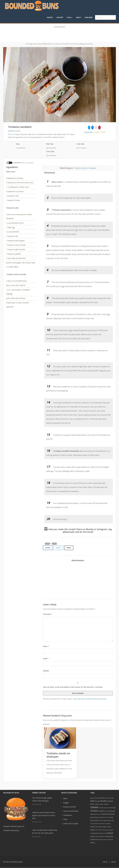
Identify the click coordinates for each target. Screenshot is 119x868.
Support (60, 17)
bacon (102, 798)
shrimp (97, 836)
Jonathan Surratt (14, 131)
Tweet (58, 548)
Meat (65, 798)
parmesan (99, 827)
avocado (97, 798)
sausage (93, 836)
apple (92, 798)
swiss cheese (103, 840)
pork (103, 132)
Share (48, 548)
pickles (93, 830)
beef (92, 801)
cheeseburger (112, 808)
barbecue (108, 798)
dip (106, 811)
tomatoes (110, 840)
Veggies (66, 803)
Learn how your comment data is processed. (90, 699)
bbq (112, 798)
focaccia (99, 814)
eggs (114, 811)
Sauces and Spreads (71, 811)
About (79, 17)
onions (93, 827)
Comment (47, 614)
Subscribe (88, 17)
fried (97, 132)
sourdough (106, 836)
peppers (105, 827)
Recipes (50, 17)
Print (69, 548)
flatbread (93, 814)
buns (92, 804)
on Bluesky (88, 529)
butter (101, 804)
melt (112, 820)
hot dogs (110, 817)
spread (93, 839)
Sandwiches (88, 132)
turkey (93, 843)
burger (96, 804)
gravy (92, 817)
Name (46, 646)
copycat (101, 811)
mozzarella (94, 824)
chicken (94, 811)
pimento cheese (101, 830)
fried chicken (110, 814)
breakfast (110, 801)
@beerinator (69, 532)
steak (97, 840)
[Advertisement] (59, 34)
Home (105, 862)
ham (106, 817)
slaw (101, 836)
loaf (101, 820)
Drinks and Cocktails (71, 824)
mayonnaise (107, 820)
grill (95, 817)
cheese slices (103, 808)
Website (46, 671)
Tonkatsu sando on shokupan (85, 168)
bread (103, 801)
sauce (110, 833)
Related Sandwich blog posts (57, 716)
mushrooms (101, 824)
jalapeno (97, 820)
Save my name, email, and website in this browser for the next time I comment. (73, 687)
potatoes (101, 833)
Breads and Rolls (70, 807)
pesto (110, 827)
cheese (94, 807)
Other (65, 819)
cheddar (106, 804)
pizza (108, 830)
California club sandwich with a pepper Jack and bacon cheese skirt (44, 815)
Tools (69, 17)
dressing (109, 811)
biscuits (97, 801)
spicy (112, 836)
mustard (108, 824)
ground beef (100, 817)
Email (46, 659)
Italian (92, 820)
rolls (105, 833)
